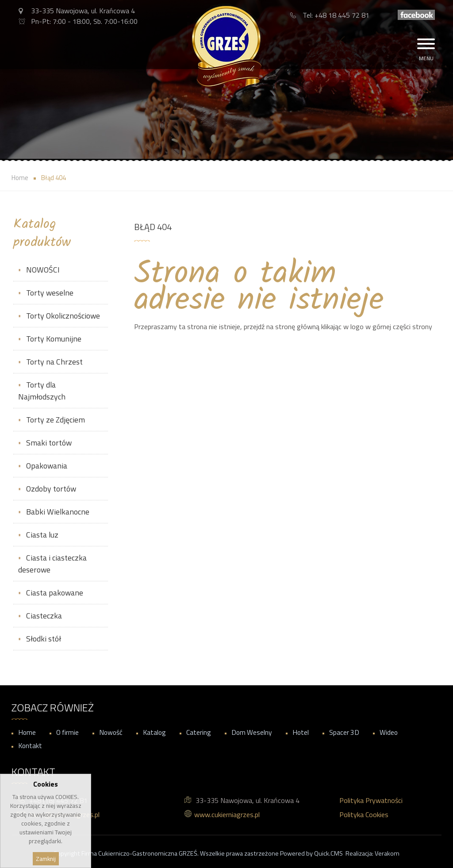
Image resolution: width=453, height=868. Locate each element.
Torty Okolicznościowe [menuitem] (63, 316)
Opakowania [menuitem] (47, 466)
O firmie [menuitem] (67, 732)
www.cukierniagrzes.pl (227, 814)
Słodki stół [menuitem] (44, 639)
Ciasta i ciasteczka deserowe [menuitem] (52, 564)
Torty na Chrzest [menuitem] (54, 362)
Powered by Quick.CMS (311, 853)
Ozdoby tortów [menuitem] (51, 489)
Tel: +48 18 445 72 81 (336, 15)
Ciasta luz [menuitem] (42, 535)
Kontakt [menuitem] (30, 745)
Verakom (387, 853)
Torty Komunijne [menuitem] (54, 339)
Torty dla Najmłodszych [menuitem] (42, 391)
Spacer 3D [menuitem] (344, 732)
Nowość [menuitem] (111, 732)
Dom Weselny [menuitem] (252, 732)
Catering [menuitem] (199, 732)
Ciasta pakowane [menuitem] (55, 593)
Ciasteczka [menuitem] (44, 616)
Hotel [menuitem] (301, 732)
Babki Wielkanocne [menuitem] (58, 512)
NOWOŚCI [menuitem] (43, 270)
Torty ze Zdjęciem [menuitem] (56, 420)
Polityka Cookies (364, 814)
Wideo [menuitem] (389, 732)
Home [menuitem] (27, 732)
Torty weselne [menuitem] (50, 293)
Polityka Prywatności (371, 800)
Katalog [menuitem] (154, 732)
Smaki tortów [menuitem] (49, 443)
